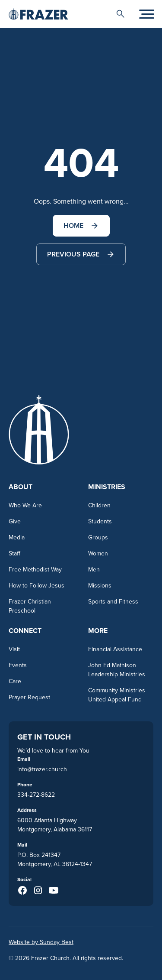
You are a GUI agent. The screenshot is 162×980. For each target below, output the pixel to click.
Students (100, 521)
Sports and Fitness (113, 601)
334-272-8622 (36, 795)
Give (15, 521)
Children (99, 505)
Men (94, 569)
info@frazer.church (42, 769)
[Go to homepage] (38, 14)
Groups (98, 537)
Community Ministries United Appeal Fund (117, 695)
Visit (14, 649)
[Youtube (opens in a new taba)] (54, 890)
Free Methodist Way (35, 569)
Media (17, 537)
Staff (14, 553)
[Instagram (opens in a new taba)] (38, 890)
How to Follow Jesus (37, 585)
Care (15, 681)
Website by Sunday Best (41, 942)
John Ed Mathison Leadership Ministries (117, 670)
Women (98, 553)
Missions (100, 585)
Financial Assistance (115, 649)
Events (18, 665)
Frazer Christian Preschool (30, 606)
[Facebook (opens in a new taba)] (22, 890)
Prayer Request (29, 697)
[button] (121, 14)
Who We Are (25, 505)
